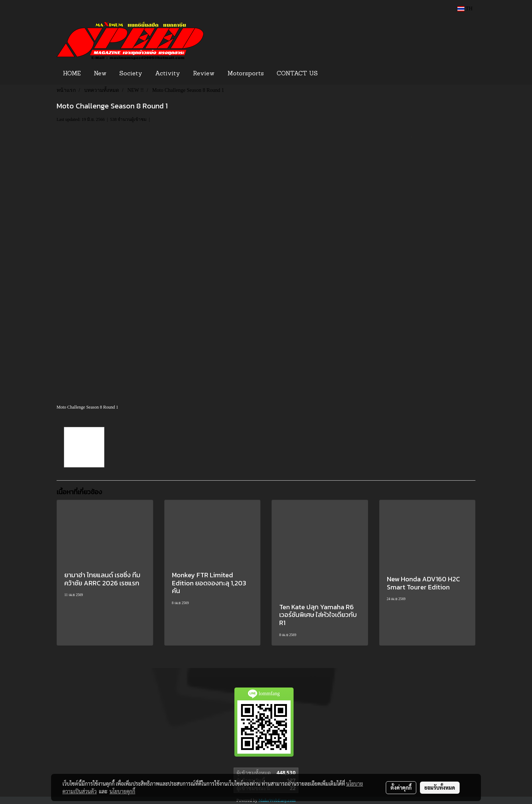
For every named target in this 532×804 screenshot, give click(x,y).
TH (465, 9)
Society (131, 74)
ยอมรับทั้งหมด (440, 787)
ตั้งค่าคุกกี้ (401, 787)
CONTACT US (297, 74)
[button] (335, 74)
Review (204, 74)
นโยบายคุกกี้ (122, 791)
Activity (168, 74)
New (100, 74)
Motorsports (246, 74)
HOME (72, 74)
